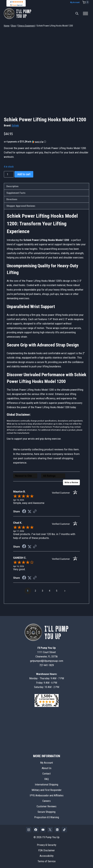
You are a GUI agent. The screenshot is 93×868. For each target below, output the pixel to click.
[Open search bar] (77, 13)
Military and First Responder (47, 790)
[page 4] (50, 592)
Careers (46, 801)
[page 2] (35, 592)
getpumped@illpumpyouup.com (47, 661)
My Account (75, 2)
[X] (50, 830)
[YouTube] (43, 830)
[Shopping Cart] (86, 2)
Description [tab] (12, 186)
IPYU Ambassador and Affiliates (47, 796)
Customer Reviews (46, 806)
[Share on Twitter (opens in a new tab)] (30, 513)
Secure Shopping (46, 812)
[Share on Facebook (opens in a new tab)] (24, 513)
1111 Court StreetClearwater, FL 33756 (47, 652)
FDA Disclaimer (46, 850)
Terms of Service (47, 861)
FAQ (46, 779)
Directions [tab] (12, 199)
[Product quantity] (9, 174)
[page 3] (43, 592)
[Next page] (65, 592)
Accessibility (47, 856)
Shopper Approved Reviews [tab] (21, 206)
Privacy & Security (47, 845)
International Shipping (46, 785)
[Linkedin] (57, 830)
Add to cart (24, 174)
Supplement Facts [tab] (16, 193)
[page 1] (28, 592)
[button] (46, 142)
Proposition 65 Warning (47, 817)
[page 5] (57, 592)
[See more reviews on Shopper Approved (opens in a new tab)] (35, 513)
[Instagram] (29, 830)
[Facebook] (36, 830)
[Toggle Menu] (85, 14)
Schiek (15, 125)
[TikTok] (64, 830)
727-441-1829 (47, 665)
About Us (47, 768)
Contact (46, 774)
